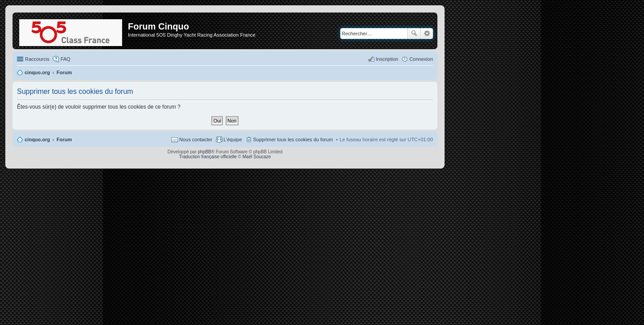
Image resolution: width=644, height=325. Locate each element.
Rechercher (414, 34)
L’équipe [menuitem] (233, 139)
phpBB (204, 152)
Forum (64, 139)
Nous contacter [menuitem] (196, 139)
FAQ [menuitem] (65, 59)
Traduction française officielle (208, 157)
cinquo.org (37, 139)
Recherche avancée (427, 34)
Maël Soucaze (256, 157)
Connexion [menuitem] (421, 59)
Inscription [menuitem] (387, 59)
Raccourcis (37, 59)
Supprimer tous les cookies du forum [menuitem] (293, 139)
